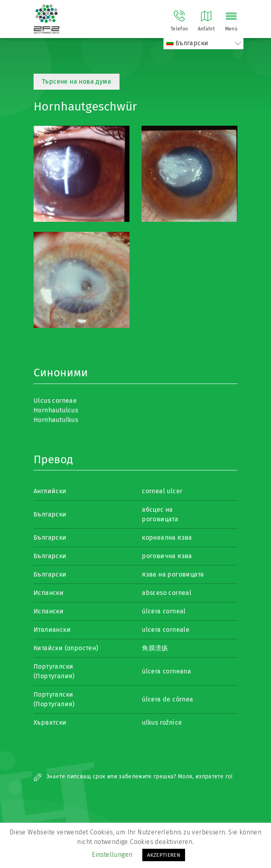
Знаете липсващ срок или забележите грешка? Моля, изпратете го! (133, 777)
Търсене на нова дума (77, 81)
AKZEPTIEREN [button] (164, 855)
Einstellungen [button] (112, 855)
